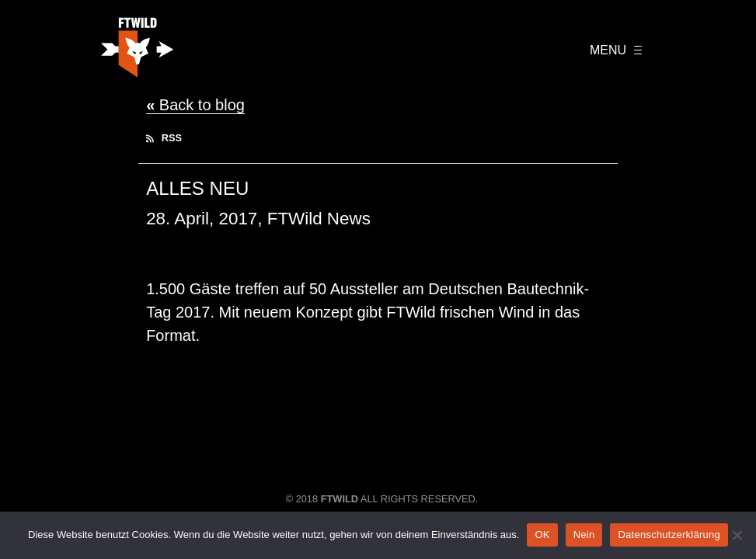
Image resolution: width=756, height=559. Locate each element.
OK (542, 535)
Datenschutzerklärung (669, 535)
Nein (584, 535)
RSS (164, 138)
